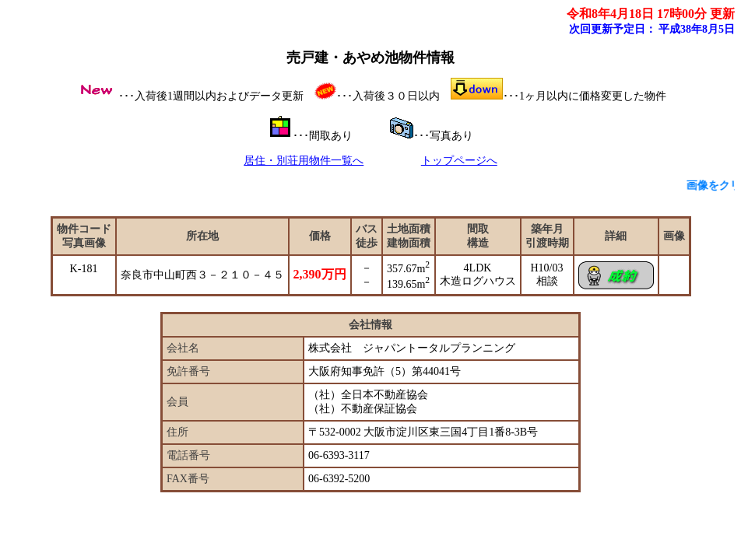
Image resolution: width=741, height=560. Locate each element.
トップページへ (459, 161)
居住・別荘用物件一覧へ (304, 161)
